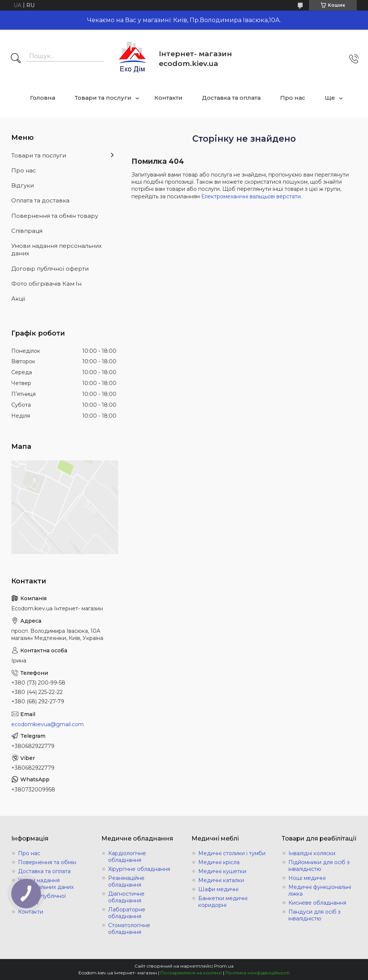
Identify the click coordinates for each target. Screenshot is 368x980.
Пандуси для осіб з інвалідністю (314, 915)
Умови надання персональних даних (57, 249)
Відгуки (23, 185)
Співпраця (27, 231)
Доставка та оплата (231, 98)
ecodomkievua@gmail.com (48, 724)
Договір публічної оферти (50, 269)
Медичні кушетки (222, 871)
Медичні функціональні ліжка (320, 890)
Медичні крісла (219, 862)
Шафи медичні (218, 889)
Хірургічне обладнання (139, 869)
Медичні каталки (221, 880)
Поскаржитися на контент (191, 973)
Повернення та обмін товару (55, 216)
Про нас (293, 98)
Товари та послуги (103, 98)
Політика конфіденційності (257, 973)
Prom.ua (224, 966)
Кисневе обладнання (317, 903)
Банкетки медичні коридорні (223, 902)
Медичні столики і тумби (232, 853)
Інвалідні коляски (312, 853)
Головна (43, 98)
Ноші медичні (307, 878)
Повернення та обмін (47, 862)
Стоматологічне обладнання (129, 929)
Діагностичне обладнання (126, 897)
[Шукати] (16, 59)
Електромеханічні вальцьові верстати (251, 196)
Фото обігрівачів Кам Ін (46, 284)
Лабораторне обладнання (127, 913)
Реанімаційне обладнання (126, 881)
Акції (18, 299)
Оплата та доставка (40, 200)
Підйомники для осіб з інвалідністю (319, 866)
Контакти (168, 98)
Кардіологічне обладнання (127, 857)
